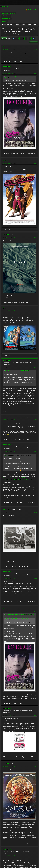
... (28, 39)
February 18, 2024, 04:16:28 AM (9, 451)
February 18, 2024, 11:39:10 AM (9, 512)
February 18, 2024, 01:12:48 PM (9, 611)
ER (3, 47)
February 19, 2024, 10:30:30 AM (9, 766)
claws (4, 160)
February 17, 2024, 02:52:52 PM (9, 311)
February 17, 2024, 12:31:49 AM (9, 73)
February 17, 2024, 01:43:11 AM (9, 163)
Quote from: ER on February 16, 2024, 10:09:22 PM (17, 77)
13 (30, 39)
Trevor (5, 417)
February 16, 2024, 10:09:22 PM (9, 49)
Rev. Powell (6, 235)
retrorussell (7, 67)
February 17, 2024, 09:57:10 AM (9, 237)
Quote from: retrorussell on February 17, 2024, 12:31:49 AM (19, 615)
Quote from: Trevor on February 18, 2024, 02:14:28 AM (18, 455)
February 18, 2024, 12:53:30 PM (9, 578)
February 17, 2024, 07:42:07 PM (9, 367)
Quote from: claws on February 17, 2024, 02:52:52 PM (18, 371)
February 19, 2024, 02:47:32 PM (9, 856)
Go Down (4, 39)
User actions (34, 42)
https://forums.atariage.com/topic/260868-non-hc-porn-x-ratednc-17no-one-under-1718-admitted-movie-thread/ (18, 479)
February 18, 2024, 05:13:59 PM (9, 715)
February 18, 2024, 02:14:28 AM (9, 420)
